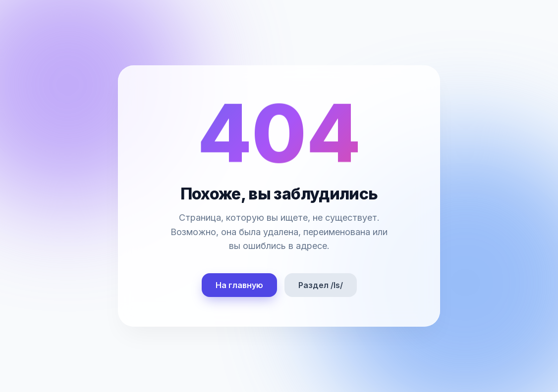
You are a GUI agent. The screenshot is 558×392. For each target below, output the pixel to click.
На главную (239, 285)
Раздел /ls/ (321, 285)
